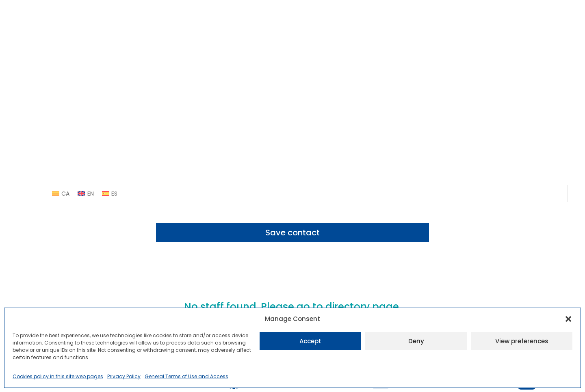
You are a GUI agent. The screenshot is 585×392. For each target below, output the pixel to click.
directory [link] (348, 307)
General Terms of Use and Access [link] (186, 376)
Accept (310, 341)
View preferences (522, 341)
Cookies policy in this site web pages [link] (58, 376)
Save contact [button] (292, 233)
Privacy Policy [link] (124, 376)
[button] (568, 319)
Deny (416, 341)
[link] (61, 194)
